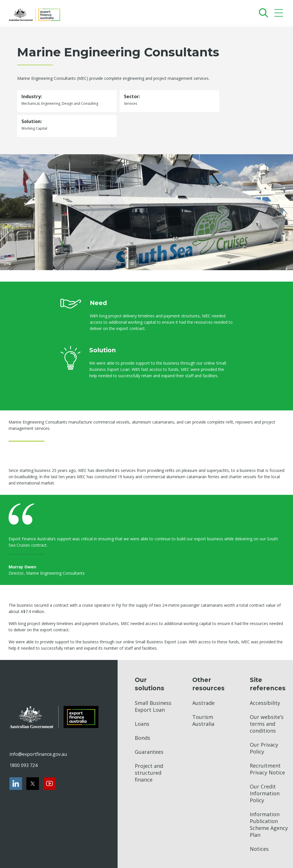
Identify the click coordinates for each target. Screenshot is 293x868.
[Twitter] (33, 784)
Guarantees (149, 752)
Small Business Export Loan (153, 706)
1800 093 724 (23, 765)
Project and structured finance (149, 773)
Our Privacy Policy (264, 748)
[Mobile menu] (279, 14)
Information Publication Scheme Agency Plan (269, 824)
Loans (142, 724)
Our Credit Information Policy (265, 793)
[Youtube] (50, 784)
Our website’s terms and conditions (267, 724)
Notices (259, 849)
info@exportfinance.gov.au (38, 754)
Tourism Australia (203, 720)
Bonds (142, 738)
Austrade (203, 703)
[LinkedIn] (16, 784)
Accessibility (265, 703)
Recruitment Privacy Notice (267, 769)
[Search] (262, 13)
